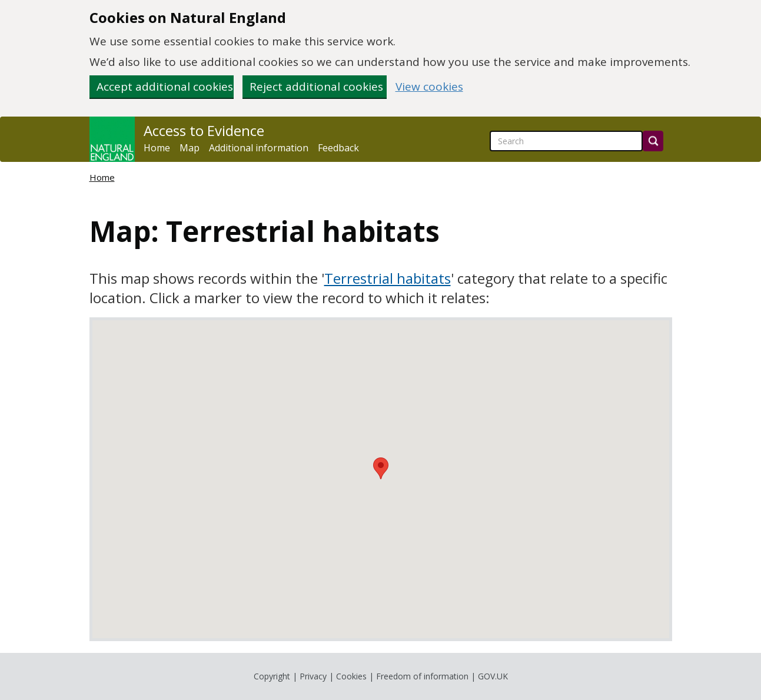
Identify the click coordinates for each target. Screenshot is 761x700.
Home (157, 148)
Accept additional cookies (165, 87)
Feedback (338, 148)
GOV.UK (493, 676)
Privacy (313, 676)
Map (190, 148)
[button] (381, 468)
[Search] (653, 141)
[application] (381, 479)
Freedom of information (422, 676)
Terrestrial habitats (388, 278)
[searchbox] (566, 141)
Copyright (272, 676)
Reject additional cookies (316, 87)
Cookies (351, 676)
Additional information (259, 148)
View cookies (429, 87)
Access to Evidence (204, 131)
